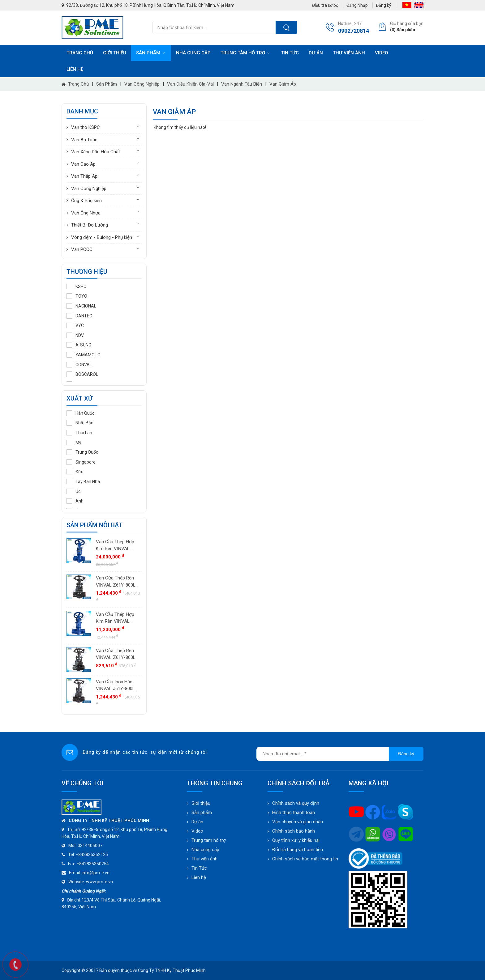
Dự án (316, 53)
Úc (73, 491)
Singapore (81, 462)
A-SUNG (79, 345)
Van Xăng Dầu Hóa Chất (96, 152)
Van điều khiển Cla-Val (190, 84)
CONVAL (79, 365)
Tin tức (290, 53)
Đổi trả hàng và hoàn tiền (298, 850)
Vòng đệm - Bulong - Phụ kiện (102, 237)
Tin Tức (199, 868)
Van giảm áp (283, 84)
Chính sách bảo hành (294, 831)
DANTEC (79, 316)
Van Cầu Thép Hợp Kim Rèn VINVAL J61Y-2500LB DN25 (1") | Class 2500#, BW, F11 (116, 618)
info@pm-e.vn (96, 873)
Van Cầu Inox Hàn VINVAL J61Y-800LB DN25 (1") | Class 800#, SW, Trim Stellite (117, 686)
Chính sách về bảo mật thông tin (305, 859)
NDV (75, 335)
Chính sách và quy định (296, 803)
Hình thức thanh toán (294, 812)
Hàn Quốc (80, 413)
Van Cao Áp (83, 164)
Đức (75, 472)
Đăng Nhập (357, 5)
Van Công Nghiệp (142, 84)
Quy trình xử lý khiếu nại (296, 840)
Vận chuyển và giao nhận (298, 822)
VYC (75, 325)
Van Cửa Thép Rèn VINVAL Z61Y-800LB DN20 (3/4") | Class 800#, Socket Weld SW (117, 654)
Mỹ (74, 443)
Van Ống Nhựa (86, 213)
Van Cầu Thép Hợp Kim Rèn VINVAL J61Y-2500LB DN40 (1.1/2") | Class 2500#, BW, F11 (116, 546)
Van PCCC (82, 249)
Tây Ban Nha (83, 482)
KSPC (76, 286)
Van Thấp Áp (84, 176)
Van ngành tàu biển (242, 84)
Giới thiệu (115, 53)
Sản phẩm (151, 53)
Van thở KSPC (86, 127)
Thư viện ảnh (349, 53)
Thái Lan (79, 433)
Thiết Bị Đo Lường (90, 225)
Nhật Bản (80, 423)
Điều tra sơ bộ (325, 5)
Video (382, 53)
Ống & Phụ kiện (86, 201)
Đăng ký (384, 5)
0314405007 (90, 846)
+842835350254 (93, 864)
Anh (75, 501)
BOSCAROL (82, 374)
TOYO (77, 296)
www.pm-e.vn (99, 882)
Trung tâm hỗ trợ (246, 53)
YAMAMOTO (84, 355)
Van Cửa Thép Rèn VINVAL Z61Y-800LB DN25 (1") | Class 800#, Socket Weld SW (117, 582)
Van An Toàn (84, 140)
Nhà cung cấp (193, 53)
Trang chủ (80, 53)
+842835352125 (92, 855)
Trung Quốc (82, 452)
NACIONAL (81, 306)
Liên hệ (75, 69)
